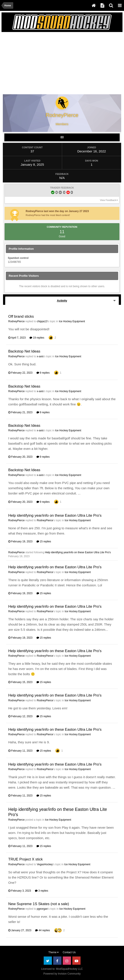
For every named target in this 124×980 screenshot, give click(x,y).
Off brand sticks (21, 316)
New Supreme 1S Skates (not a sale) (39, 904)
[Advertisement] (54, 64)
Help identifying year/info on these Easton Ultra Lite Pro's (55, 515)
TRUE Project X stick (26, 859)
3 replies (42, 891)
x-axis (40, 356)
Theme (54, 952)
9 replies (43, 373)
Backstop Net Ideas (24, 351)
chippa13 (42, 321)
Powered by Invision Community (62, 974)
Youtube (76, 961)
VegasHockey (45, 864)
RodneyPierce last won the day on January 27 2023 (57, 211)
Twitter (48, 961)
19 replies (37, 338)
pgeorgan (42, 909)
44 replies (42, 930)
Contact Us (69, 952)
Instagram (67, 961)
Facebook (57, 961)
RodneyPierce (16, 321)
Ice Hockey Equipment (72, 321)
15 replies (44, 541)
